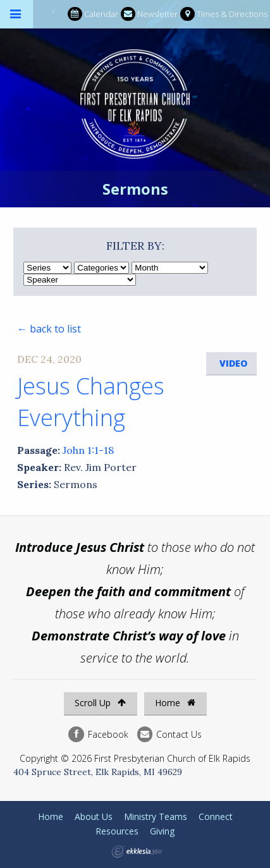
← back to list (49, 329)
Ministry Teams (156, 816)
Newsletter (149, 14)
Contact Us (169, 734)
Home (175, 703)
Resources (117, 831)
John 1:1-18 (88, 450)
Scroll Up (100, 703)
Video (233, 363)
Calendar (93, 14)
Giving (162, 831)
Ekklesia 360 (137, 852)
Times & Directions (224, 14)
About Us (94, 816)
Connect (216, 816)
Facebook (98, 734)
